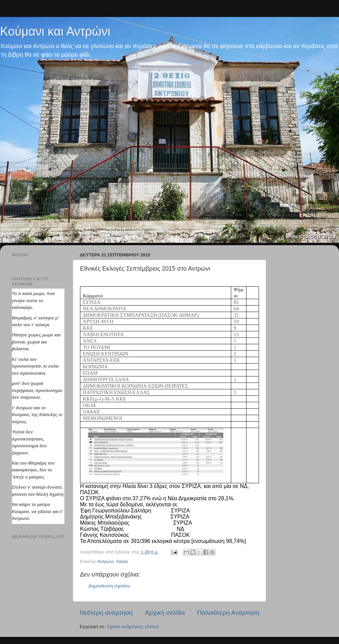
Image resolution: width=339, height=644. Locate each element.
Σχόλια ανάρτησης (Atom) (133, 627)
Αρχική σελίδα (165, 613)
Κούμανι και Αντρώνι (55, 31)
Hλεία (122, 561)
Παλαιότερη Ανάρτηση (228, 613)
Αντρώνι (106, 561)
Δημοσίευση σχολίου (109, 586)
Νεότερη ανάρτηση (106, 613)
